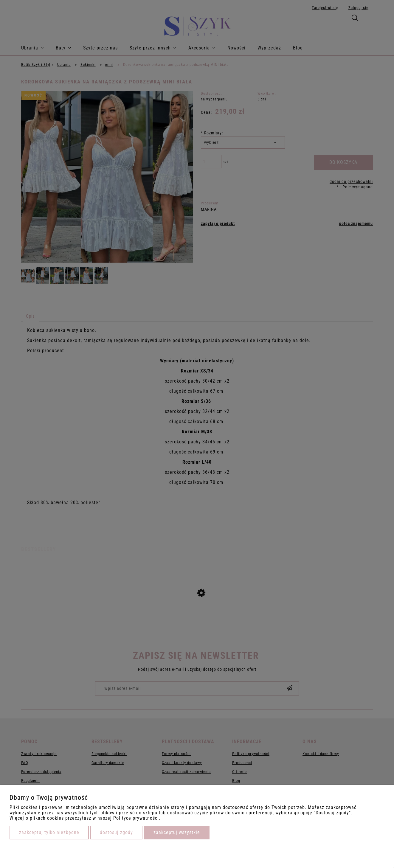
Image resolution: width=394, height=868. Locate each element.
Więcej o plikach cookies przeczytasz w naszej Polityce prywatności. (85, 818)
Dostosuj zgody (116, 832)
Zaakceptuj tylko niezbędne (49, 832)
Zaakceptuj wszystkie (177, 832)
